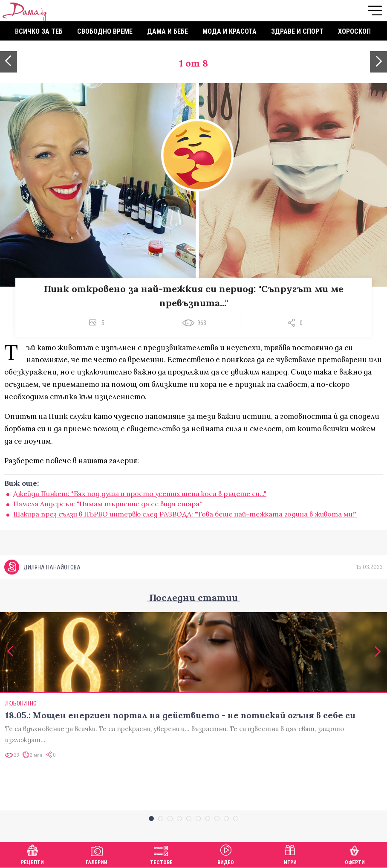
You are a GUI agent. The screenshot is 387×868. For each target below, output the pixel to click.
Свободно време (105, 31)
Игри (290, 854)
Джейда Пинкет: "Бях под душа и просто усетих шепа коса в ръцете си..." (140, 494)
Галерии (97, 854)
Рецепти (32, 854)
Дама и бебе (168, 31)
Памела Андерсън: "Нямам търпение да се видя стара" (108, 504)
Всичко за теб (39, 31)
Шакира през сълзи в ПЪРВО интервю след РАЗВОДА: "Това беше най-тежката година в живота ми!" (185, 514)
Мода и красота (230, 31)
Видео (226, 854)
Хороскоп (354, 31)
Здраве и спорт (297, 31)
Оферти (355, 854)
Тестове (161, 854)
